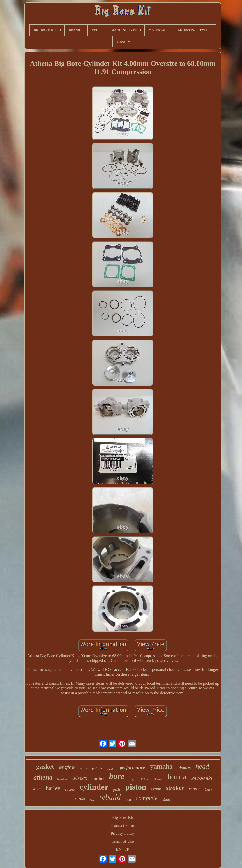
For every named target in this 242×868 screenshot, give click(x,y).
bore (117, 776)
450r (37, 789)
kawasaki (201, 778)
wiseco (80, 778)
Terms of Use (123, 841)
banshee (63, 779)
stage (166, 799)
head (202, 766)
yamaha (161, 766)
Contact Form (123, 825)
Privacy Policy (123, 833)
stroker (175, 788)
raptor (194, 789)
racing (70, 789)
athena (43, 777)
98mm (158, 779)
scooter (111, 769)
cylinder (94, 787)
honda (177, 777)
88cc (92, 800)
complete (147, 798)
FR (127, 849)
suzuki (80, 799)
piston (136, 787)
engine (67, 767)
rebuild (110, 797)
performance (133, 767)
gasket (45, 767)
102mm (145, 779)
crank (156, 789)
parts (117, 789)
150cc (133, 780)
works (83, 768)
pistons (184, 768)
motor (98, 778)
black (208, 790)
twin (128, 800)
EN (119, 849)
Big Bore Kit (123, 818)
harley (53, 788)
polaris (97, 768)
